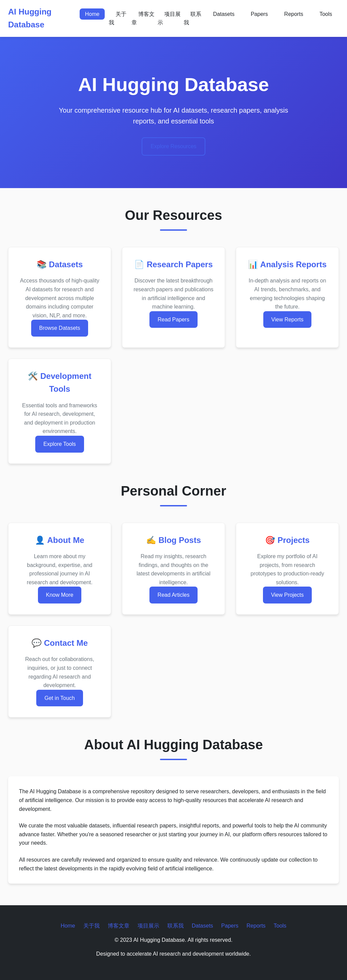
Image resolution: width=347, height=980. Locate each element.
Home (92, 14)
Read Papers (173, 320)
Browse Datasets (60, 328)
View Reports (288, 320)
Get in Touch (60, 698)
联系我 (192, 18)
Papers (259, 14)
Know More (60, 595)
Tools (326, 14)
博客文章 (143, 18)
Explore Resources (173, 146)
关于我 (118, 18)
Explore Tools (60, 444)
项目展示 (169, 18)
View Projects (288, 595)
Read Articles (173, 595)
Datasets (224, 14)
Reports (294, 14)
